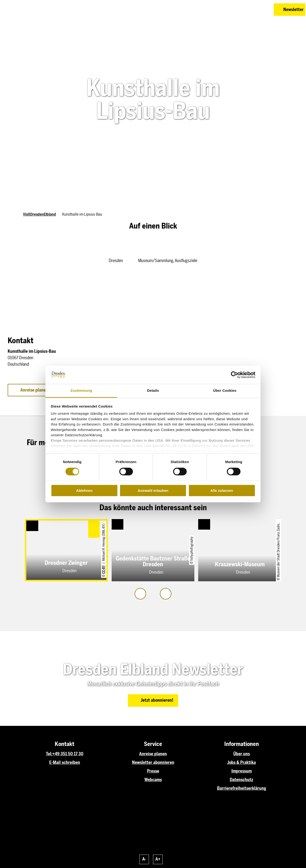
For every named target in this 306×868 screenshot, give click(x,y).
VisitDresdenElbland (39, 214)
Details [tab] (153, 391)
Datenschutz (241, 780)
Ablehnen (84, 490)
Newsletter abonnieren (153, 762)
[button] (236, 10)
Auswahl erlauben (153, 490)
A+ (158, 859)
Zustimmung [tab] (81, 391)
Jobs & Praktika (241, 762)
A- (144, 859)
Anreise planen (153, 754)
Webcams (153, 780)
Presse (153, 771)
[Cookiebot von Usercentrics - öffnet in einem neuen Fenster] (234, 375)
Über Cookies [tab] (225, 391)
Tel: (49, 754)
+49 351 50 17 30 (68, 754)
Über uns (242, 754)
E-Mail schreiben (65, 762)
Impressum (242, 771)
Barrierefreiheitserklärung (242, 788)
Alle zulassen (222, 490)
